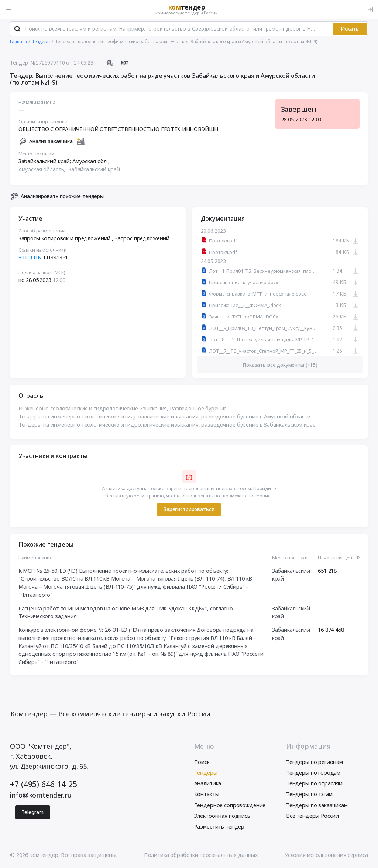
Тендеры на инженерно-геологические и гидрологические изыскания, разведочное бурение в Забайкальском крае (167, 425)
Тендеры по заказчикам (317, 805)
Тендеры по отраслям (314, 784)
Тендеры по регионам (315, 762)
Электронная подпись (222, 816)
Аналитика (208, 784)
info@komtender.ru (41, 796)
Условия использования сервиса (326, 855)
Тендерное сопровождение (230, 805)
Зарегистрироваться (189, 509)
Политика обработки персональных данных (201, 855)
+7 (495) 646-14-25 (43, 784)
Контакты (207, 795)
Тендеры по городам (313, 773)
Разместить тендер (219, 827)
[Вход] (370, 10)
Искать (350, 29)
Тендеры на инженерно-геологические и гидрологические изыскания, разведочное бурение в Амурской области (165, 417)
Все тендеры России (312, 816)
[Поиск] (17, 29)
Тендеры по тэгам (309, 795)
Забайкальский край (94, 169)
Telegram (32, 812)
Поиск (202, 762)
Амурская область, (43, 169)
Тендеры (206, 773)
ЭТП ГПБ (30, 258)
